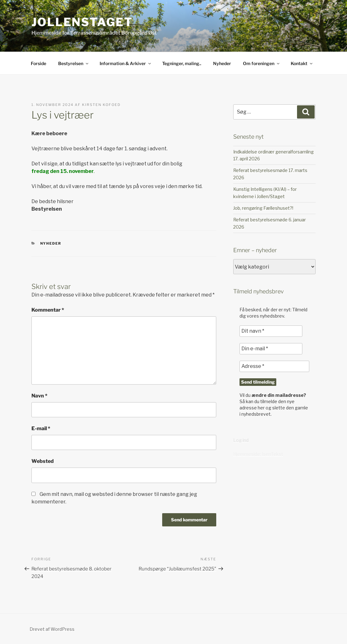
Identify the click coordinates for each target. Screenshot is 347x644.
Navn (39, 396)
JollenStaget (82, 22)
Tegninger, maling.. (182, 63)
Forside (39, 63)
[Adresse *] (274, 366)
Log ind (241, 440)
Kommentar (48, 310)
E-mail (41, 428)
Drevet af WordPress (52, 629)
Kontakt (302, 63)
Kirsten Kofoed (101, 105)
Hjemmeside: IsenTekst (258, 454)
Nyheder (222, 63)
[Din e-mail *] (271, 349)
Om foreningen (262, 63)
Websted (43, 461)
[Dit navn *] (271, 331)
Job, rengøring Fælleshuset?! (263, 208)
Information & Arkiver (126, 63)
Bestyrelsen (74, 63)
